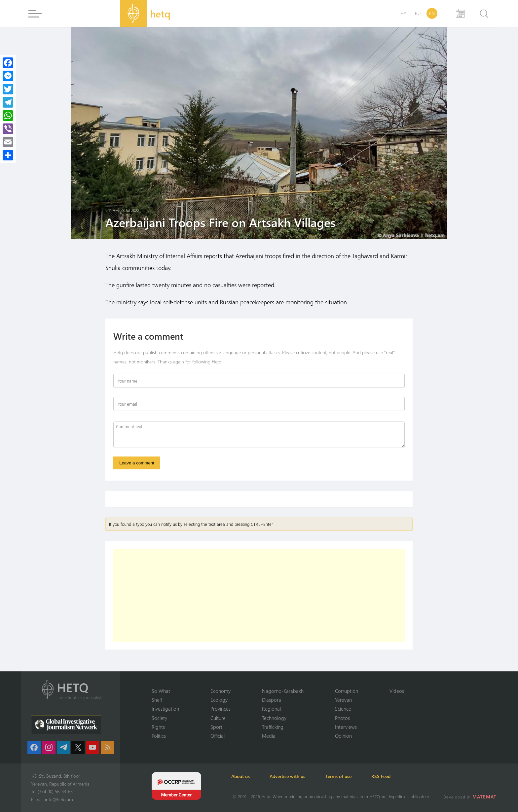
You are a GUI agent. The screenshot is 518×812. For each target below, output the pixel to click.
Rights (158, 727)
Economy (221, 691)
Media (269, 736)
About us (242, 776)
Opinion (343, 736)
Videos (397, 691)
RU (418, 13)
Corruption (347, 691)
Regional (271, 709)
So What (161, 691)
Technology (274, 718)
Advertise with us (290, 776)
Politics (159, 736)
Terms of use (342, 776)
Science (343, 709)
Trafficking (273, 727)
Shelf (157, 699)
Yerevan (343, 699)
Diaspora (272, 699)
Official (218, 736)
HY (403, 13)
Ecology (219, 699)
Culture (218, 718)
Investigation (165, 709)
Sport (216, 727)
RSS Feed (386, 776)
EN (432, 13)
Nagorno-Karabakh (283, 691)
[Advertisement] (259, 596)
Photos (342, 718)
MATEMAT (485, 797)
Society (159, 718)
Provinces (221, 709)
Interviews (346, 727)
